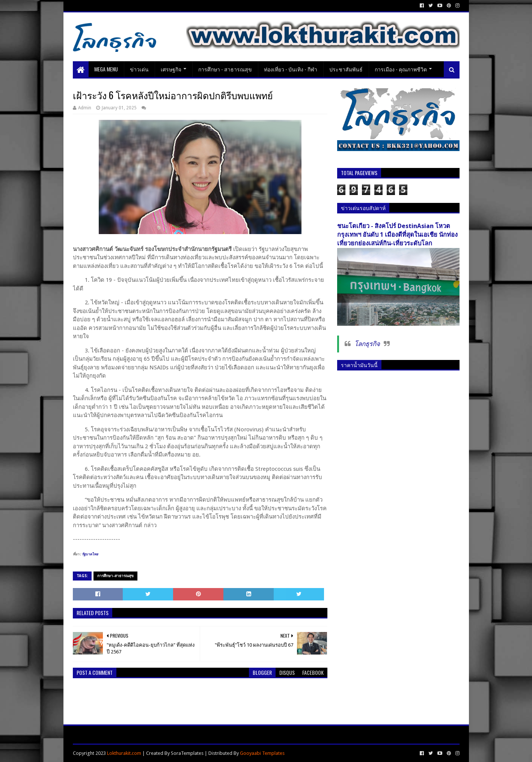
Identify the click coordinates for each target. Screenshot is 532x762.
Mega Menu (106, 69)
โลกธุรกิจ (367, 344)
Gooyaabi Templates (262, 753)
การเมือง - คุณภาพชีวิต (401, 69)
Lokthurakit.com (124, 753)
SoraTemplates (187, 753)
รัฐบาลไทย (90, 554)
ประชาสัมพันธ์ (346, 69)
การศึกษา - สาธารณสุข (225, 69)
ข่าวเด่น (139, 69)
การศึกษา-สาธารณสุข (115, 576)
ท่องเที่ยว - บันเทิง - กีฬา (291, 69)
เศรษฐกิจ (171, 69)
